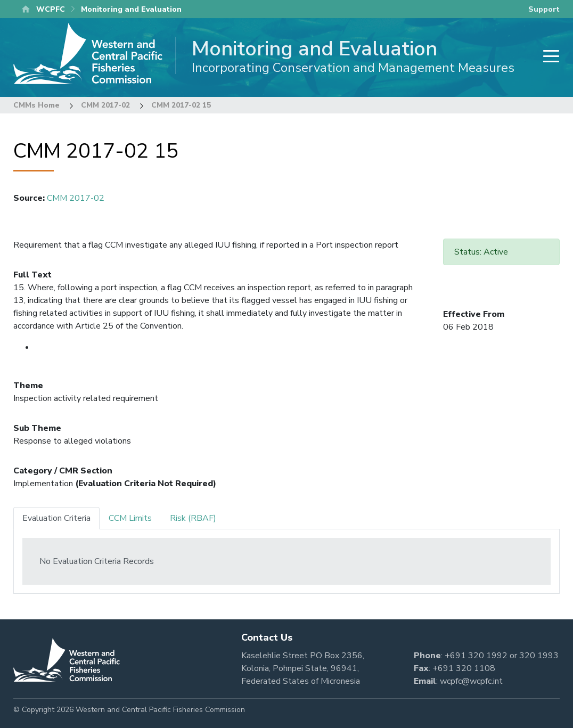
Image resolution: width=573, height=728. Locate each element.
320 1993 (539, 656)
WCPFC (51, 9)
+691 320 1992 (476, 656)
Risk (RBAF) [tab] (193, 518)
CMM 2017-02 (105, 105)
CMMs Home (36, 105)
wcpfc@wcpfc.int (471, 681)
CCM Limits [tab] (130, 518)
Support (544, 9)
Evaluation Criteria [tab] (56, 518)
